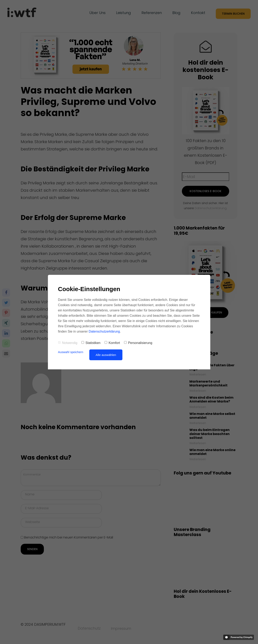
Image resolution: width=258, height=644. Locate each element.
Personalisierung (138, 343)
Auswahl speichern (71, 352)
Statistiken (91, 343)
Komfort (112, 343)
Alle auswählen (106, 355)
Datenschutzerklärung (105, 331)
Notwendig (68, 343)
